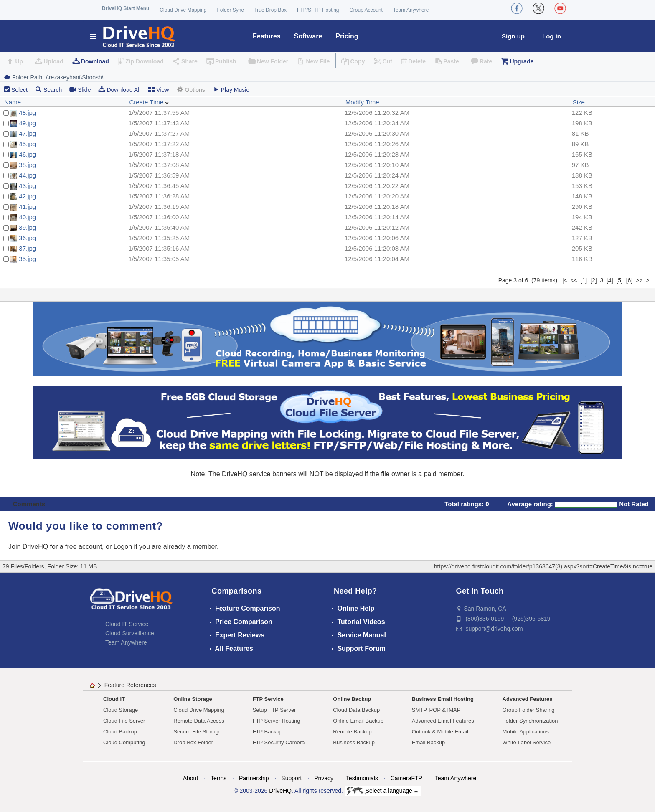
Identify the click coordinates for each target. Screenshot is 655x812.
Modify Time (362, 102)
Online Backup (352, 699)
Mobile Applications (526, 732)
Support (291, 778)
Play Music (231, 90)
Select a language (382, 791)
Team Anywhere (411, 10)
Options (190, 90)
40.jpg (27, 217)
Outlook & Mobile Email (440, 732)
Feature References (130, 685)
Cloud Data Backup (356, 710)
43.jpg (27, 186)
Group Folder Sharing (529, 710)
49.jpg (27, 123)
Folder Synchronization (530, 721)
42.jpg (27, 196)
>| (648, 280)
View (158, 90)
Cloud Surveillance (130, 633)
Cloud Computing (124, 742)
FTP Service (268, 699)
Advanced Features (528, 699)
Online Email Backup (358, 721)
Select (19, 90)
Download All (119, 90)
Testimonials (362, 778)
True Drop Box (270, 10)
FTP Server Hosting (277, 721)
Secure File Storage (197, 732)
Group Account (366, 10)
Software (308, 36)
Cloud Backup (120, 732)
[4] (610, 280)
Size (579, 102)
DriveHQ (280, 791)
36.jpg (27, 238)
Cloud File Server (124, 721)
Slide (80, 90)
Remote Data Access (199, 721)
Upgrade (522, 61)
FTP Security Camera (279, 742)
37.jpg (27, 248)
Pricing (347, 36)
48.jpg (27, 113)
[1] (584, 280)
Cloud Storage (121, 710)
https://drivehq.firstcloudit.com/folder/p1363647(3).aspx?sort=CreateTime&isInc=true (543, 566)
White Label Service (527, 742)
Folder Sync (230, 10)
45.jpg (27, 144)
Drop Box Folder (193, 742)
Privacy (324, 778)
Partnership (254, 778)
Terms (218, 778)
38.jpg (27, 165)
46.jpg (27, 154)
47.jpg (27, 133)
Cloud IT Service (127, 624)
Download (95, 61)
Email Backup (428, 742)
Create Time (149, 102)
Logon (123, 547)
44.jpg (27, 175)
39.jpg (27, 227)
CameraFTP (406, 778)
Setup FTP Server (274, 710)
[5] (619, 280)
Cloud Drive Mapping (183, 10)
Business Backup (354, 742)
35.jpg (27, 259)
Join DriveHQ (29, 547)
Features (267, 36)
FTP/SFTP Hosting (318, 10)
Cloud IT (114, 699)
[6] (630, 280)
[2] (594, 280)
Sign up (513, 36)
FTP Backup (268, 732)
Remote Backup (352, 732)
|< (565, 280)
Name (13, 102)
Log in (552, 36)
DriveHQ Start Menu (126, 8)
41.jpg (27, 207)
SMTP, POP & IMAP (436, 710)
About (191, 778)
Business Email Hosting (443, 699)
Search (48, 90)
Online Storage (193, 699)
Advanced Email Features (443, 721)
